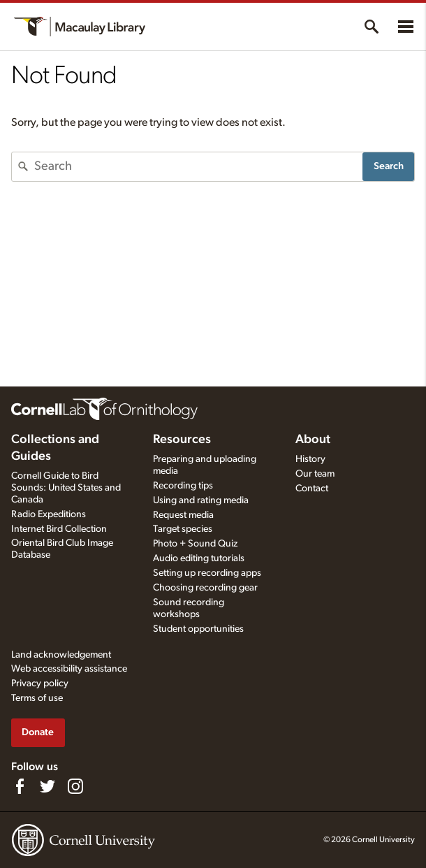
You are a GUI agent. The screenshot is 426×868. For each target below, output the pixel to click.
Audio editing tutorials (199, 558)
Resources (182, 440)
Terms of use (37, 698)
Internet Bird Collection (59, 529)
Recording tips (183, 486)
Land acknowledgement (61, 655)
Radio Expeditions (49, 514)
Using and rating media (201, 500)
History (310, 459)
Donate (38, 732)
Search (389, 166)
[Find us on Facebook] (20, 786)
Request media (183, 515)
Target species (183, 529)
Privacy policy (40, 683)
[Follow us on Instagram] (75, 786)
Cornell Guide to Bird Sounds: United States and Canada (66, 488)
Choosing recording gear (205, 588)
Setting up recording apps (207, 573)
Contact (312, 489)
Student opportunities (198, 629)
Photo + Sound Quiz (195, 544)
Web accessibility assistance (69, 669)
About (313, 440)
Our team (315, 474)
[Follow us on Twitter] (47, 786)
